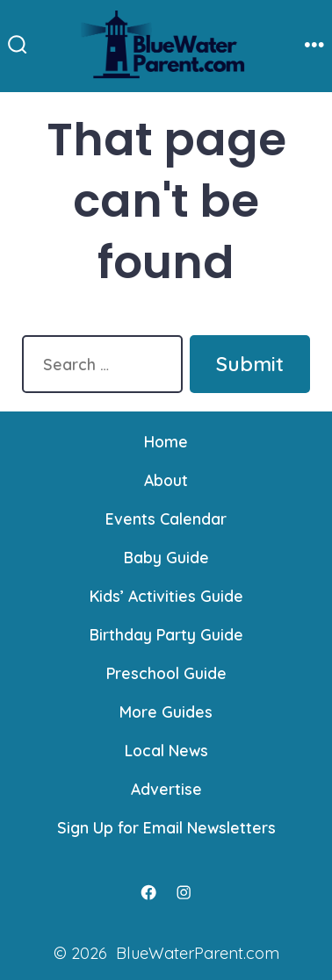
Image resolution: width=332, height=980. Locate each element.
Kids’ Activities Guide (166, 596)
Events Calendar (166, 519)
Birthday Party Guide (166, 634)
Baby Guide (166, 557)
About (166, 480)
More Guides (166, 712)
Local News (166, 750)
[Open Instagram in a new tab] (184, 892)
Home (166, 441)
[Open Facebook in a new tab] (148, 892)
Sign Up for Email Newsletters (166, 827)
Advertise (166, 789)
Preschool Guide (166, 673)
